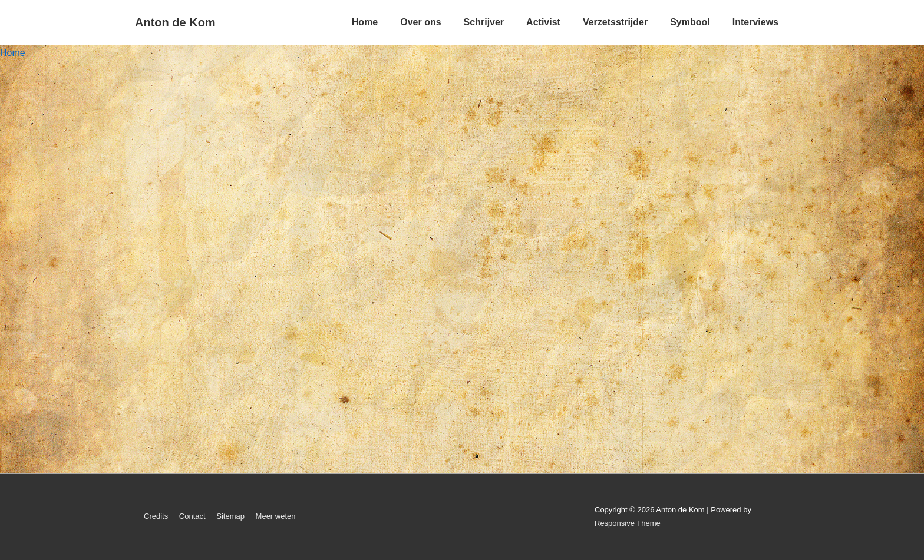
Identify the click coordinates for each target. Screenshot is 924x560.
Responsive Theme (628, 523)
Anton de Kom (175, 22)
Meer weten (276, 516)
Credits (156, 516)
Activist (543, 22)
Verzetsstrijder (615, 22)
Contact (192, 516)
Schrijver (484, 22)
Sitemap (230, 516)
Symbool (690, 22)
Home (365, 22)
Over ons (420, 22)
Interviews (755, 22)
